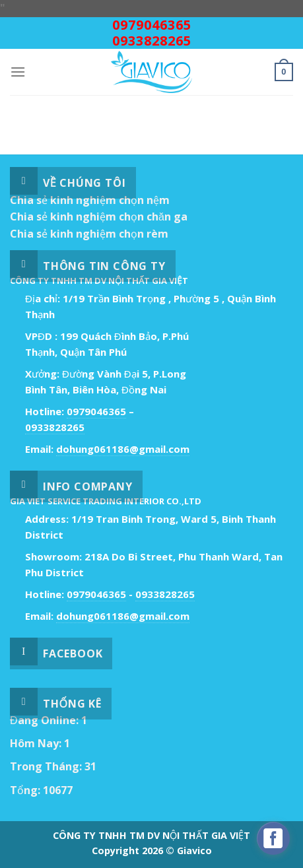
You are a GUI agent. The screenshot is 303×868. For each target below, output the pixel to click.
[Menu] (18, 72)
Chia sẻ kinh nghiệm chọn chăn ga (99, 217)
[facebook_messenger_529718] (273, 838)
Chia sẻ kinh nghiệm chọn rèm (89, 234)
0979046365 (152, 25)
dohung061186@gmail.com (123, 449)
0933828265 (152, 41)
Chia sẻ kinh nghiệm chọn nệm (90, 200)
